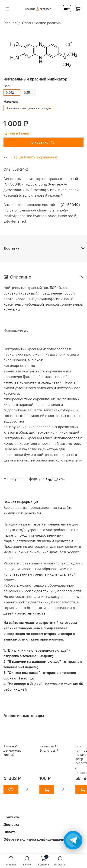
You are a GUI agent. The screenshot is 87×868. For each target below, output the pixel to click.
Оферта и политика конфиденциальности (39, 839)
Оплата (10, 832)
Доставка (11, 824)
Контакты (11, 817)
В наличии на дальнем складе (28, 108)
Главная (10, 23)
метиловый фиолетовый (49, 748)
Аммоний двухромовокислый (13, 750)
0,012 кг (12, 93)
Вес (7, 86)
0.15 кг (29, 93)
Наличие (11, 101)
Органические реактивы (43, 23)
